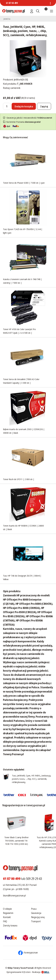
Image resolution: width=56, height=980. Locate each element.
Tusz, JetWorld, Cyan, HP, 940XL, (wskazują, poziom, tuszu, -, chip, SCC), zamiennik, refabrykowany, (32, 779)
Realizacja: (41, 972)
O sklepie (7, 909)
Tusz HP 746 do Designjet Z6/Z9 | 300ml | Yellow (22, 577)
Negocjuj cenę (38, 917)
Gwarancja (36, 913)
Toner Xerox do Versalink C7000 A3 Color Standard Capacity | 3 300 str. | (21, 381)
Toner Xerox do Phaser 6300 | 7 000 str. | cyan (24, 183)
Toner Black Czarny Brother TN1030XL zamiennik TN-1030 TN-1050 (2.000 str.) (16, 841)
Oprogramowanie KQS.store (19, 972)
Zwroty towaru (10, 926)
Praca (34, 909)
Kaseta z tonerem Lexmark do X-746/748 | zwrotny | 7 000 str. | (22, 281)
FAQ (5, 921)
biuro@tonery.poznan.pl (14, 896)
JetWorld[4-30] (21, 80)
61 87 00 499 (12, 3)
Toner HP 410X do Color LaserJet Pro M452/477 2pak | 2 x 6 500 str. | (19, 331)
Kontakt (7, 917)
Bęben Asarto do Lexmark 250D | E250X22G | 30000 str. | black (24, 431)
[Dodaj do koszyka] (24, 106)
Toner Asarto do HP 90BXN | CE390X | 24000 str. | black (23, 527)
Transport (36, 921)
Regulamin (8, 913)
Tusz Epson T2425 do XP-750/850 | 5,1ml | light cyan (23, 231)
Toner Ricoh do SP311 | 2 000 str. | (19, 479)
